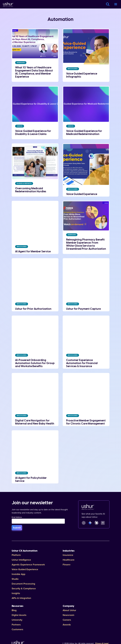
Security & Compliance (24, 588)
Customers (17, 629)
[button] (116, 4)
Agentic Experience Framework (28, 565)
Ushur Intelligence (21, 560)
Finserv (67, 565)
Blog (14, 610)
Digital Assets (19, 615)
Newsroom (68, 615)
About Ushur (69, 610)
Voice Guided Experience (25, 569)
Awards (67, 625)
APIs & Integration (21, 598)
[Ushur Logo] (8, 4)
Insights (16, 593)
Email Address (17, 517)
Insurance (68, 555)
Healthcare (69, 560)
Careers (67, 620)
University (17, 620)
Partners (16, 625)
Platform (16, 555)
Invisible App (18, 574)
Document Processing (23, 584)
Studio (15, 579)
